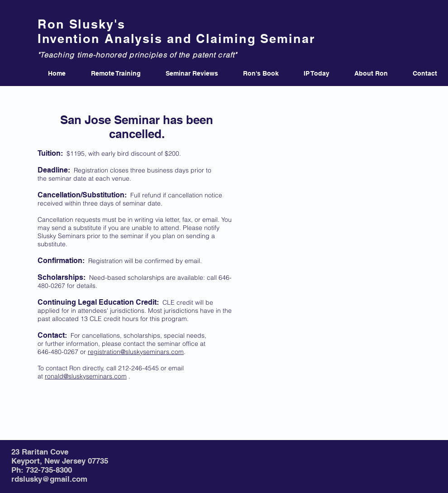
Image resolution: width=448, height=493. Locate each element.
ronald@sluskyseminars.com (86, 376)
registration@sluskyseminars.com (136, 352)
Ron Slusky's (81, 24)
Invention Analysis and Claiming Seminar (176, 38)
